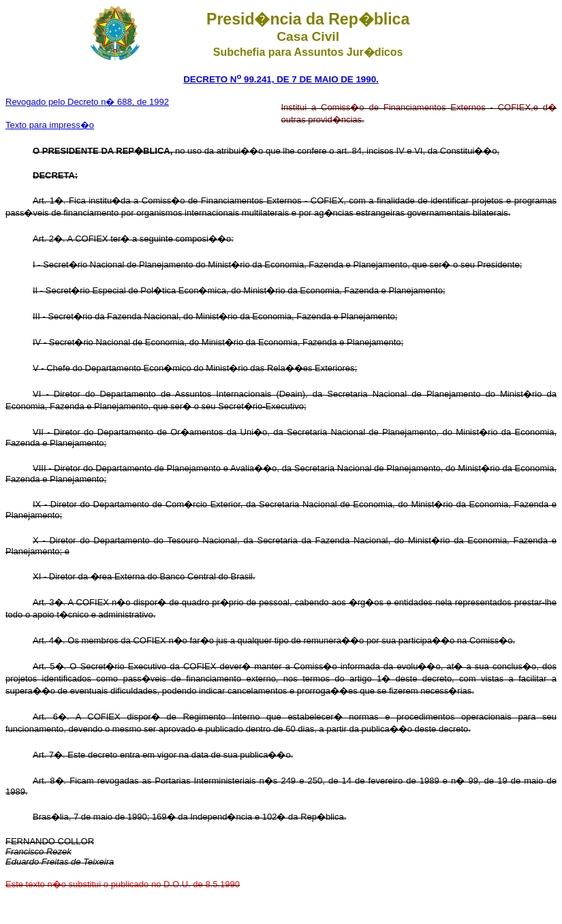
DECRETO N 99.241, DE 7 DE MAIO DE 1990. (281, 79)
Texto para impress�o (50, 125)
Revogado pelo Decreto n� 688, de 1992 (87, 102)
